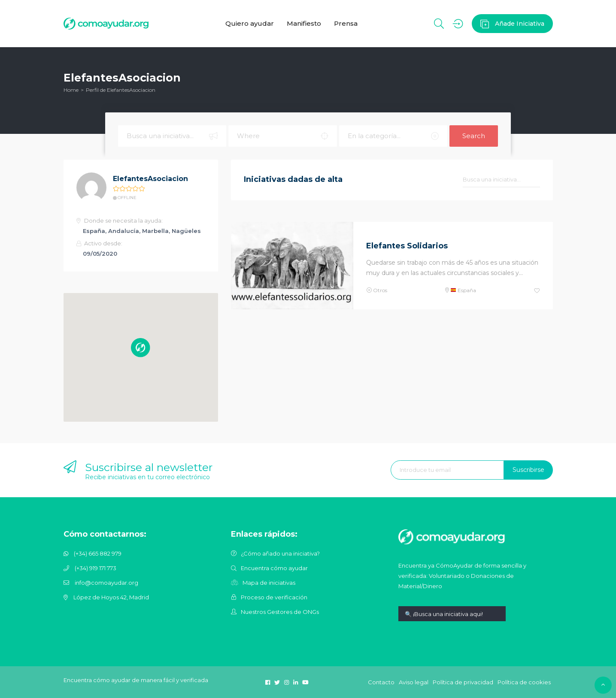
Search (474, 136)
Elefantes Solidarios (407, 246)
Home (71, 90)
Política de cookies (524, 682)
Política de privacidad (463, 682)
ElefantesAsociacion (150, 179)
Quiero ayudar (250, 23)
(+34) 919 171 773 (96, 568)
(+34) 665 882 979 (98, 553)
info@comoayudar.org (106, 583)
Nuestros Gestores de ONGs (280, 612)
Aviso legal (414, 682)
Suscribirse (528, 470)
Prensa (346, 23)
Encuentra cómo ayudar (274, 568)
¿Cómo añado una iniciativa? (280, 553)
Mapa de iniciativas (269, 583)
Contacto (381, 682)
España (463, 290)
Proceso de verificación (274, 597)
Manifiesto (304, 23)
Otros (380, 290)
